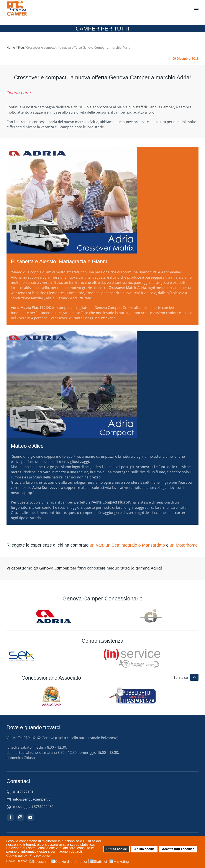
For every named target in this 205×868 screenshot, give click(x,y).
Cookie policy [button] (17, 856)
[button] (196, 8)
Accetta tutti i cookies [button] (178, 849)
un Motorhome (184, 545)
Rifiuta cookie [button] (116, 849)
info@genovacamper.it (31, 799)
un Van (97, 545)
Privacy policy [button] (40, 856)
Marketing (121, 862)
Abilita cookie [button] (144, 849)
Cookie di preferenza (71, 862)
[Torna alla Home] (17, 8)
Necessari (41, 862)
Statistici (100, 862)
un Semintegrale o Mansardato (135, 545)
